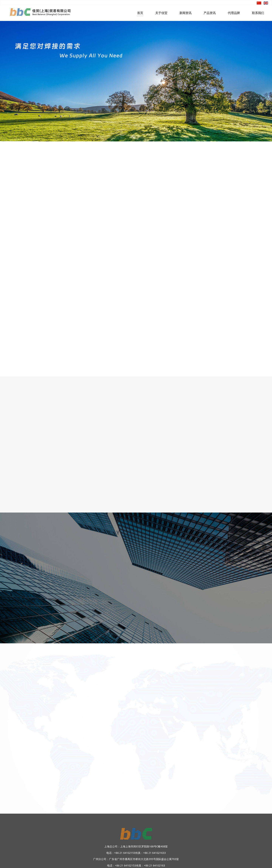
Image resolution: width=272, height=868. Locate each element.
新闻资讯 (185, 13)
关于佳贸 (161, 13)
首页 (140, 13)
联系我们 (258, 13)
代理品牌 (234, 13)
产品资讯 (210, 13)
